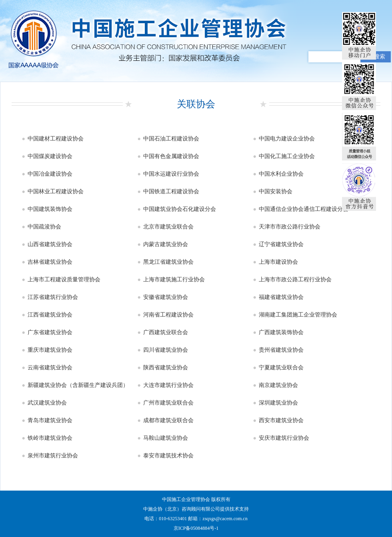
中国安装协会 (276, 191)
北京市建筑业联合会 (168, 227)
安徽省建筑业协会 (166, 297)
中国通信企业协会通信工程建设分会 (304, 209)
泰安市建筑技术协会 (168, 456)
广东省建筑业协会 (50, 332)
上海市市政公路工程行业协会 (295, 280)
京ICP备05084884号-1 (196, 528)
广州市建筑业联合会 (168, 403)
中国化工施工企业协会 (287, 156)
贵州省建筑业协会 (281, 350)
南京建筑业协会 (278, 385)
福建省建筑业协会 (281, 297)
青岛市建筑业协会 (50, 420)
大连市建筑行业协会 (168, 385)
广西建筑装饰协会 (281, 332)
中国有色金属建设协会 (171, 156)
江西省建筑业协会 (50, 315)
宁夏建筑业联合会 (281, 368)
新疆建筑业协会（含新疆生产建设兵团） (78, 385)
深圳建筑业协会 (278, 403)
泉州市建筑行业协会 (53, 456)
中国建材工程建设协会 (56, 139)
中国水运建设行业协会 (171, 174)
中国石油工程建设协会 (171, 139)
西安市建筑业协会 (281, 420)
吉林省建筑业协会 (50, 262)
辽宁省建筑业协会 (281, 244)
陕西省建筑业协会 (166, 368)
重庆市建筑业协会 (50, 350)
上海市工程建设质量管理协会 (64, 280)
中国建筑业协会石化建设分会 (180, 209)
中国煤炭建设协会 (50, 156)
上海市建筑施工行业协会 (174, 280)
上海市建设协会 (278, 262)
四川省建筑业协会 (166, 350)
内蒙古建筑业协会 (166, 244)
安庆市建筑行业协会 (284, 438)
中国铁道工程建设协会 (171, 191)
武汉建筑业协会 (47, 403)
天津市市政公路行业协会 (290, 227)
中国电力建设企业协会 (287, 139)
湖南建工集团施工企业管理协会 (298, 315)
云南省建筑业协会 (50, 368)
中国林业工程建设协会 (56, 191)
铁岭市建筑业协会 (50, 438)
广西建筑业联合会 (166, 332)
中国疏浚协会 (44, 227)
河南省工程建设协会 (168, 315)
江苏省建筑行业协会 (53, 297)
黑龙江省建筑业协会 (168, 262)
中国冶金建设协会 (50, 174)
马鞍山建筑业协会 (166, 438)
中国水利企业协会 (281, 174)
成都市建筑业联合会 (168, 420)
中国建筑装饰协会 (50, 209)
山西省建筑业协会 (50, 244)
